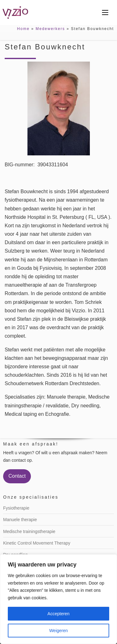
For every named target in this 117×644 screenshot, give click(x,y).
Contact (17, 476)
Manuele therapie (20, 520)
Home (23, 29)
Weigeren (59, 631)
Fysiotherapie (16, 508)
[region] (58, 599)
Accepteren (58, 614)
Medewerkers (50, 29)
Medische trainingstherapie (29, 531)
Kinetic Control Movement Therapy (37, 543)
